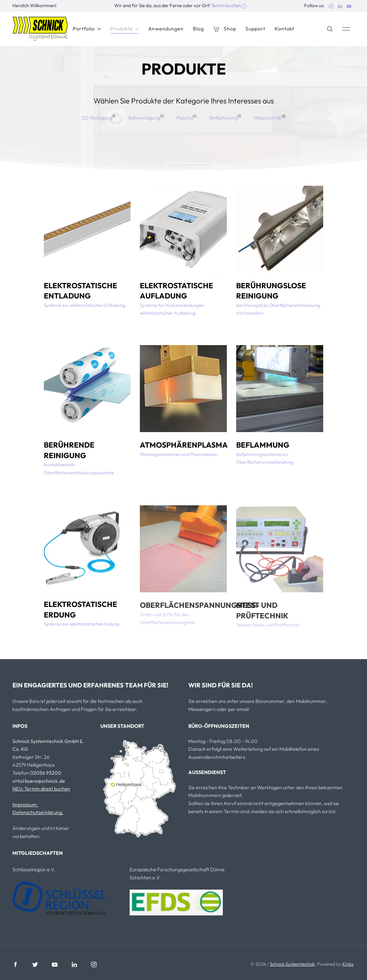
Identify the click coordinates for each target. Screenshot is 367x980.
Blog (198, 29)
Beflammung (223, 118)
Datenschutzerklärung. (38, 812)
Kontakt (284, 29)
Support (255, 29)
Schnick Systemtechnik (292, 964)
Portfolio (87, 29)
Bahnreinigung (144, 118)
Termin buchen (229, 5)
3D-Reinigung (97, 118)
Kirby (348, 964)
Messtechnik (268, 118)
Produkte (125, 29)
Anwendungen (166, 29)
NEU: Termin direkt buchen (41, 789)
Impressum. (25, 805)
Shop (225, 29)
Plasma (185, 118)
